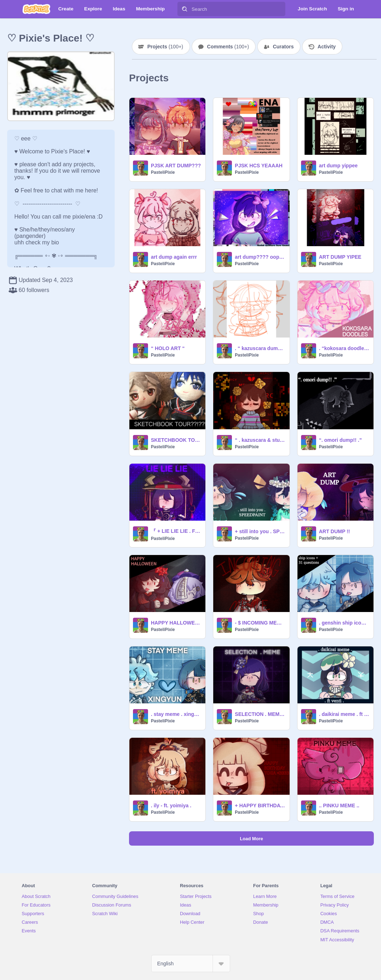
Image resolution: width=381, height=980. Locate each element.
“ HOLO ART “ (168, 348)
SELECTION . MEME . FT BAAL (260, 714)
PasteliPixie (163, 172)
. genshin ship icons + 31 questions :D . (344, 623)
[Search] (185, 9)
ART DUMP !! (335, 531)
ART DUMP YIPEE (340, 257)
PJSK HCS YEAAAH (259, 166)
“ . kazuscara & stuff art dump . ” (260, 440)
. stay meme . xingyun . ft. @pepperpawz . (176, 714)
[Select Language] (191, 964)
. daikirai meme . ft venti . (344, 714)
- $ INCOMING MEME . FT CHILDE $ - (260, 623)
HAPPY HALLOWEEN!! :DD (176, 623)
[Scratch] (36, 9)
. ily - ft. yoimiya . (171, 805)
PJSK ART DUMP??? (176, 166)
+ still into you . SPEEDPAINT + (260, 531)
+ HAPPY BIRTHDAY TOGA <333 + (260, 805)
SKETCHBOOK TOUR (176, 440)
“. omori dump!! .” (340, 440)
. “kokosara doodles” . (344, 348)
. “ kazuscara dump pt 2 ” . (260, 348)
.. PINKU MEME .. (339, 805)
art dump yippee (338, 166)
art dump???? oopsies (260, 257)
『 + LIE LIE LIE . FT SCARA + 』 (176, 531)
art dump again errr (174, 257)
